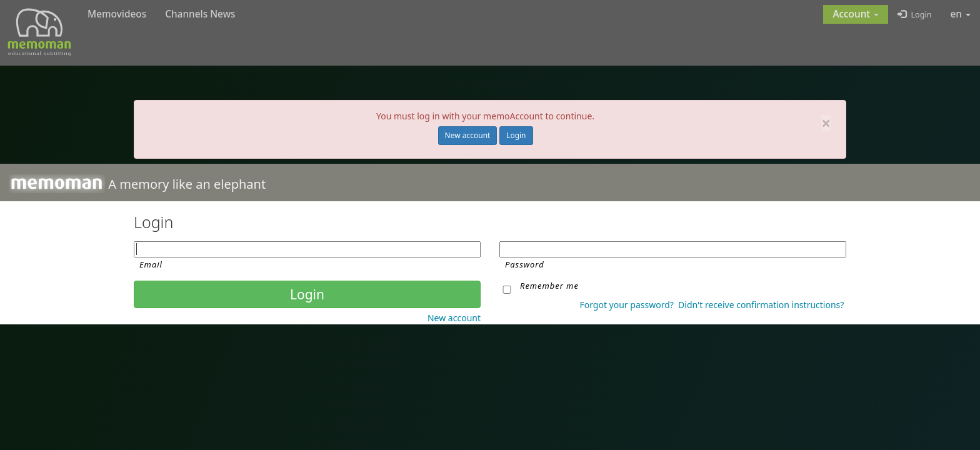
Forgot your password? (626, 305)
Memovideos (117, 14)
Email (151, 264)
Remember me (549, 286)
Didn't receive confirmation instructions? (761, 305)
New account (468, 135)
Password (525, 264)
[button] (856, 14)
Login (516, 135)
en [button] (961, 14)
